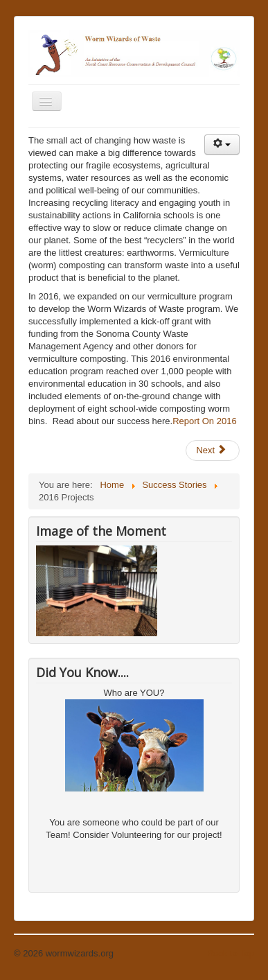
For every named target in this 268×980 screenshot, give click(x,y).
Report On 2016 (205, 421)
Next (211, 450)
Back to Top (231, 953)
